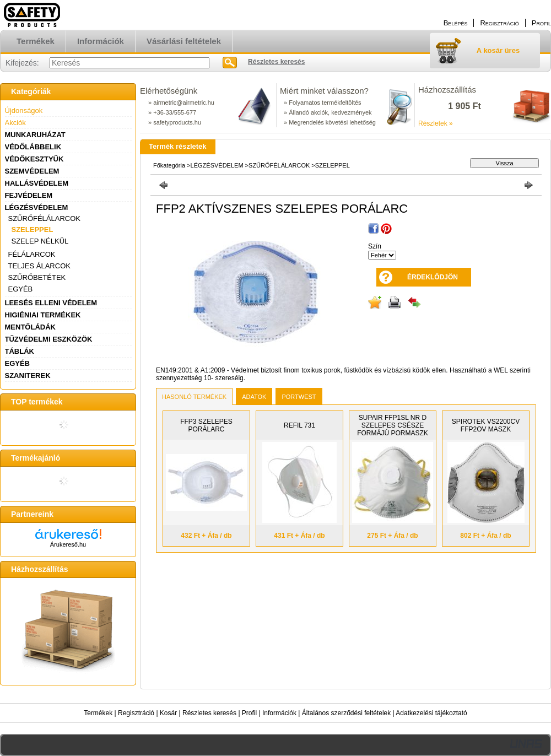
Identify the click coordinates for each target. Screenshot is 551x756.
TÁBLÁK (20, 351)
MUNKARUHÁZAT (35, 135)
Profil (249, 713)
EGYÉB (21, 289)
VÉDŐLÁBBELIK (33, 147)
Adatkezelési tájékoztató (431, 713)
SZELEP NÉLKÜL (40, 241)
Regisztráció (136, 713)
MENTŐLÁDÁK (30, 327)
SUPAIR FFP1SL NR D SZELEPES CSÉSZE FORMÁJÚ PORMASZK (393, 425)
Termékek (98, 713)
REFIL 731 (299, 425)
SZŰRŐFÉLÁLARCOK (44, 218)
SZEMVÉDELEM (32, 171)
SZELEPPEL (33, 229)
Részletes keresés (209, 713)
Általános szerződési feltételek (346, 713)
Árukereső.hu (68, 544)
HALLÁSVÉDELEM (37, 183)
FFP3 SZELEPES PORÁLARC (206, 425)
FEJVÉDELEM (29, 195)
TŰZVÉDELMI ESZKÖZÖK (49, 339)
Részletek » (436, 123)
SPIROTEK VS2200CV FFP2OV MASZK (486, 425)
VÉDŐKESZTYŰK (34, 159)
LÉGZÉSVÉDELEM (37, 207)
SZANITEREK (28, 376)
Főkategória (169, 165)
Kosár (168, 713)
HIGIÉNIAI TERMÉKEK (43, 315)
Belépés (456, 23)
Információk (279, 713)
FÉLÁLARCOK (32, 254)
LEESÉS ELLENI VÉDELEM (51, 303)
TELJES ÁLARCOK (39, 266)
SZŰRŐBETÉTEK (37, 277)
